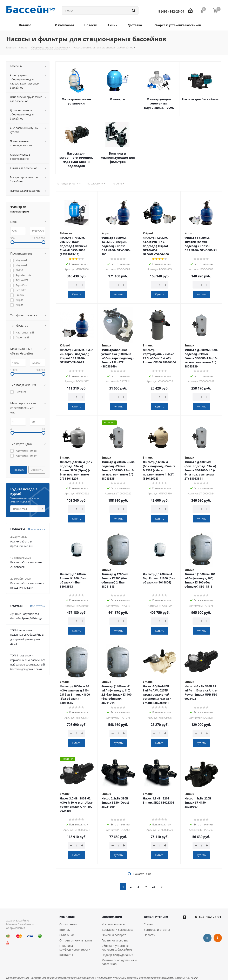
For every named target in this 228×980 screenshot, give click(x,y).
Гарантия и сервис (115, 940)
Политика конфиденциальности (75, 948)
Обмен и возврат (114, 935)
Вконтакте (207, 938)
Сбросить (37, 470)
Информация (112, 917)
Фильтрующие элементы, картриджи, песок (159, 103)
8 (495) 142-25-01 (208, 917)
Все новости (37, 529)
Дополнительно (156, 917)
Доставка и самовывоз (118, 930)
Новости (150, 935)
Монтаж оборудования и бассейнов (119, 962)
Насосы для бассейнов (200, 99)
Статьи (149, 924)
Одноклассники (218, 938)
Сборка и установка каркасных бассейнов (117, 948)
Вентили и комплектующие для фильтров (118, 157)
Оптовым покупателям (76, 940)
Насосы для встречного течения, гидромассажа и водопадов (76, 160)
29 (154, 887)
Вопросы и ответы (157, 930)
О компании (68, 924)
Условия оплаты (113, 924)
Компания (67, 917)
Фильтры (118, 99)
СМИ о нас (67, 935)
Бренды (65, 930)
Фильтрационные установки (76, 101)
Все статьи (38, 606)
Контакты (66, 955)
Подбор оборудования (117, 955)
